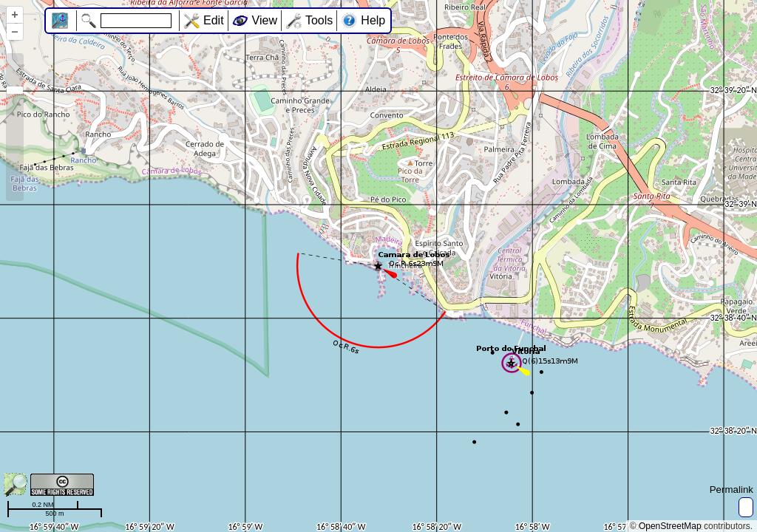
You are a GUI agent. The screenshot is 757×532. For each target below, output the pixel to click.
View (265, 20)
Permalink (731, 490)
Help (373, 20)
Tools (319, 20)
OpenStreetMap (670, 526)
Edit (214, 20)
